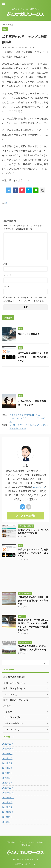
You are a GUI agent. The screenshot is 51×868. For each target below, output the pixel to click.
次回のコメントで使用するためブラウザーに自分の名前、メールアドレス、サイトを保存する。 (25, 299)
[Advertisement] (26, 380)
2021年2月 (7, 778)
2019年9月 (7, 817)
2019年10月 (8, 812)
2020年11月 (8, 793)
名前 (7, 264)
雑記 (6, 203)
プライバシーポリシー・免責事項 (31, 842)
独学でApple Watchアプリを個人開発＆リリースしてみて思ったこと (33, 357)
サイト (6, 286)
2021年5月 (7, 763)
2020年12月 (8, 788)
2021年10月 (8, 749)
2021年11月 (8, 744)
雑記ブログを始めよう (29, 334)
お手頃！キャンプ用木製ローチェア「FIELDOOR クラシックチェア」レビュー (28, 418)
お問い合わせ (26, 845)
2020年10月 (8, 798)
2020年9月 (7, 802)
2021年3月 (7, 773)
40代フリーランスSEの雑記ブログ (26, 859)
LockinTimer (39, 487)
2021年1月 (7, 783)
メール (7, 275)
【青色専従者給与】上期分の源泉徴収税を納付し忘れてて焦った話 (33, 601)
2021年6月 (7, 758)
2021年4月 (7, 768)
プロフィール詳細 (26, 516)
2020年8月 (7, 807)
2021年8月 (7, 754)
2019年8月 (7, 822)
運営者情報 (11, 842)
